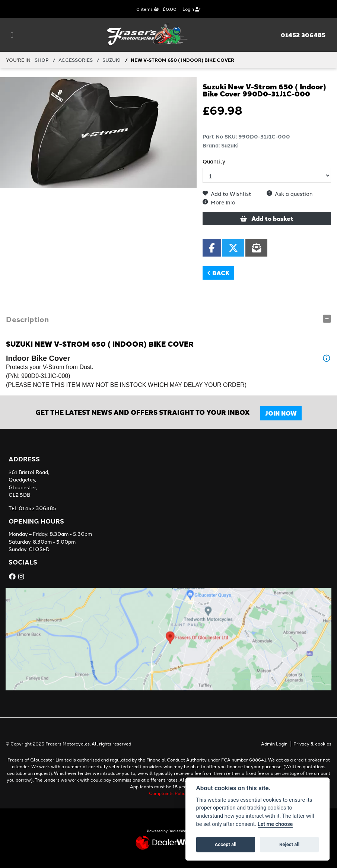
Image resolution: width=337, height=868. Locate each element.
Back (218, 273)
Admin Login (274, 743)
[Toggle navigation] (12, 35)
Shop (42, 60)
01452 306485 (303, 35)
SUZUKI (112, 60)
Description (27, 319)
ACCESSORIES (76, 60)
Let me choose (275, 824)
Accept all (226, 844)
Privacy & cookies (312, 743)
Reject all (289, 844)
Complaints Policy (168, 793)
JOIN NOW (281, 413)
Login (192, 9)
